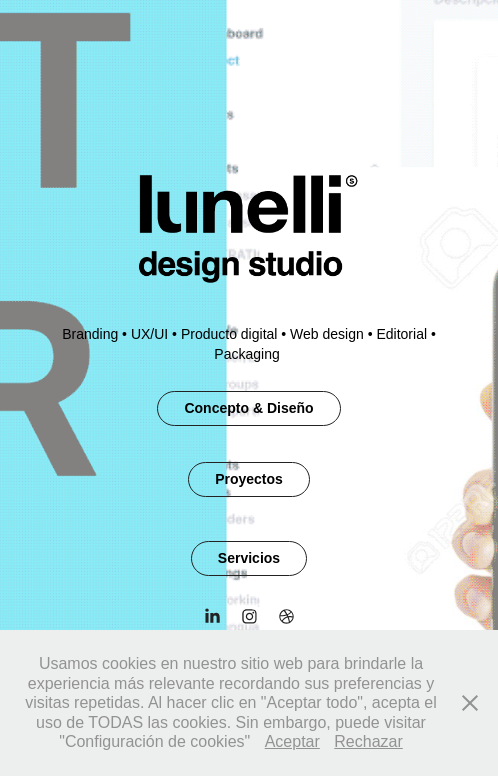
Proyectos (249, 479)
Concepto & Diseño (248, 408)
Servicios (249, 558)
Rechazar (368, 741)
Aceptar (292, 741)
